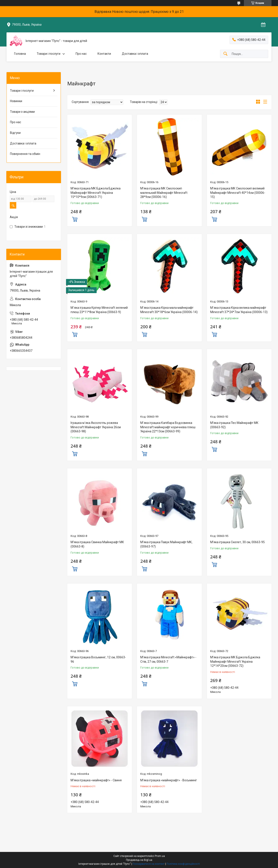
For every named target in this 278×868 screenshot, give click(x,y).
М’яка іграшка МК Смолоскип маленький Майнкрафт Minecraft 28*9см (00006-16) (164, 193)
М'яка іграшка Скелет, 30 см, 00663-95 (237, 542)
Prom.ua (160, 856)
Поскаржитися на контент (149, 864)
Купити (75, 219)
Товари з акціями (22, 112)
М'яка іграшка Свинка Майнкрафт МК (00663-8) (97, 544)
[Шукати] (225, 54)
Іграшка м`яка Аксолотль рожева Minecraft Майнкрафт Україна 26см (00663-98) (96, 427)
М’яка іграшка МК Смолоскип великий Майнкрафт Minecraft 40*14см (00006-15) (238, 193)
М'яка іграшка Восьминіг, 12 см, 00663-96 (98, 659)
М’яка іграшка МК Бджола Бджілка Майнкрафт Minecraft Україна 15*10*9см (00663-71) (96, 193)
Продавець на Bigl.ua (139, 860)
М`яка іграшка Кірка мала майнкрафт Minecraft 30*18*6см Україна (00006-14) (169, 310)
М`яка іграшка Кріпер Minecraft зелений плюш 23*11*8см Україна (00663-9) (99, 310)
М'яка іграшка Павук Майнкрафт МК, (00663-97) (166, 544)
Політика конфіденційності (183, 864)
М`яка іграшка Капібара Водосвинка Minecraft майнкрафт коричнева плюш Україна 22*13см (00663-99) (168, 427)
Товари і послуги (49, 54)
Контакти (104, 54)
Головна (20, 54)
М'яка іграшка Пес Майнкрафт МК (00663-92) (234, 425)
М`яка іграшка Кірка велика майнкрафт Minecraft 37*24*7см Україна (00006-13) (239, 310)
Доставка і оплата (135, 54)
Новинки (16, 101)
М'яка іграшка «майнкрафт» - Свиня (96, 780)
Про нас (81, 54)
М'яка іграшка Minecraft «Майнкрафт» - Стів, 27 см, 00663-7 (168, 659)
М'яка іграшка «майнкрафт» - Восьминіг (169, 780)
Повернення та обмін (25, 154)
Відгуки (15, 133)
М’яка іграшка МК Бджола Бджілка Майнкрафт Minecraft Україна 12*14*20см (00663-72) (235, 661)
